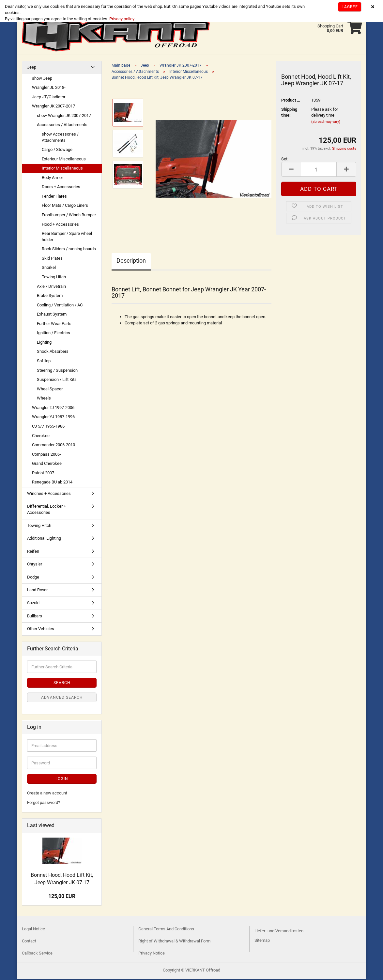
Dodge (33, 578)
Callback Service (37, 954)
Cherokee (41, 437)
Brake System (50, 297)
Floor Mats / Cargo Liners (65, 207)
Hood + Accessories (60, 226)
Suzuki (33, 604)
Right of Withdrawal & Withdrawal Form (174, 942)
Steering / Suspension (57, 372)
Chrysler (35, 565)
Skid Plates (52, 260)
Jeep (32, 68)
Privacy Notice (152, 954)
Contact (29, 942)
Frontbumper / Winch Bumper (69, 216)
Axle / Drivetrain (51, 288)
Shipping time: (289, 114)
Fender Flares (54, 197)
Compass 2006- (46, 456)
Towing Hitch (54, 278)
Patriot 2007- (44, 474)
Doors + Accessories (61, 188)
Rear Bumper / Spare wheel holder (67, 238)
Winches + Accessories (49, 495)
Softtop (44, 362)
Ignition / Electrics (54, 334)
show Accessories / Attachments (60, 139)
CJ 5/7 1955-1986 (48, 427)
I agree (350, 7)
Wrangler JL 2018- (49, 89)
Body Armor (52, 179)
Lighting (44, 343)
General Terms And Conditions (166, 930)
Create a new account (47, 794)
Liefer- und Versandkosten (279, 932)
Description (131, 262)
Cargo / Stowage (57, 151)
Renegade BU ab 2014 (52, 483)
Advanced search (62, 699)
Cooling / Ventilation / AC (60, 306)
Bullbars (35, 617)
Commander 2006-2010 (54, 446)
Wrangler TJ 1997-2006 (53, 409)
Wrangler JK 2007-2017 (54, 107)
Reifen (33, 553)
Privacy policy (121, 19)
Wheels (44, 399)
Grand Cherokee (47, 465)
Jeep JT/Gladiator (49, 98)
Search (62, 684)
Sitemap (262, 942)
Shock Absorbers (53, 353)
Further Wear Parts (54, 325)
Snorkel (49, 269)
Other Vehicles (41, 630)
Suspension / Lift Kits (57, 381)
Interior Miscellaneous (62, 169)
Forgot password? (44, 804)
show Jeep (42, 80)
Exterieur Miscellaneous (64, 160)
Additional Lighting (44, 539)
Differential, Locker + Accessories (46, 511)
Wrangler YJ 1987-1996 (53, 418)
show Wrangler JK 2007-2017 (64, 117)
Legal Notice (33, 930)
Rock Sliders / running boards (69, 250)
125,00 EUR (62, 898)
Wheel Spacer (50, 390)
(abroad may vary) (326, 123)
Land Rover (37, 591)
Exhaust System (52, 315)
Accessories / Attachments (62, 126)
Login (62, 780)
